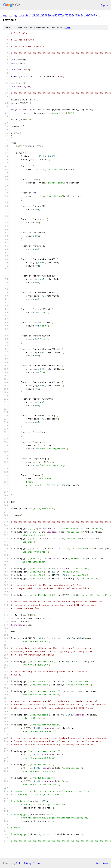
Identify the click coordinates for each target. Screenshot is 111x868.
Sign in (105, 5)
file (68, 27)
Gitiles (19, 863)
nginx (7, 15)
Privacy (28, 863)
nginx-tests (21, 15)
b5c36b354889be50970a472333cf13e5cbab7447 (63, 15)
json (105, 863)
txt (98, 863)
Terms (37, 863)
